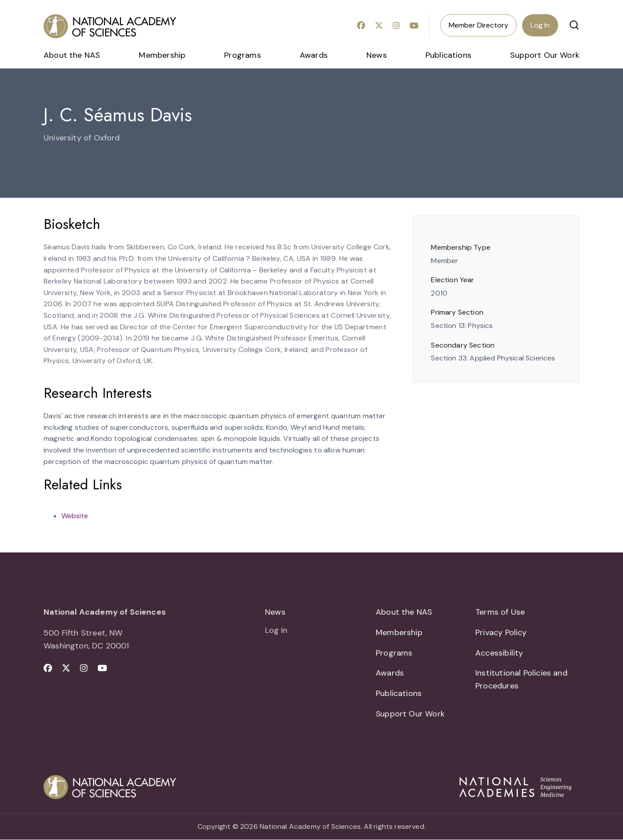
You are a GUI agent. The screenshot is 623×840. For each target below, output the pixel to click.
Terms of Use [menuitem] (500, 612)
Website (75, 516)
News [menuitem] (377, 55)
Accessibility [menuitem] (499, 653)
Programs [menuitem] (242, 55)
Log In (540, 25)
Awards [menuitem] (314, 55)
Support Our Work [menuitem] (545, 55)
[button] (574, 25)
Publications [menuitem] (448, 55)
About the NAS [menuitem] (72, 55)
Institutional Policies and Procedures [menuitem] (521, 680)
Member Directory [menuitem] (478, 25)
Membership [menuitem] (162, 55)
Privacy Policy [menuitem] (501, 632)
